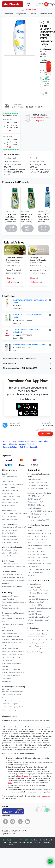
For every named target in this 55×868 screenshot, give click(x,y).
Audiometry (47, 511)
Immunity (36, 542)
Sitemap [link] (22, 842)
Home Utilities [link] (7, 578)
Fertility (41, 533)
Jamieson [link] (21, 556)
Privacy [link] (28, 842)
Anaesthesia (6, 692)
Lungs (35, 533)
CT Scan (35, 496)
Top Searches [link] (7, 605)
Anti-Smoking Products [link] (10, 542)
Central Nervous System (10, 633)
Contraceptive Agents (18, 640)
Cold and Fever (42, 631)
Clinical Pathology (34, 479)
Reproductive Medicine (35, 611)
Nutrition (21, 655)
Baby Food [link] (5, 477)
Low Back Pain (33, 640)
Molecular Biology (43, 488)
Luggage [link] (5, 581)
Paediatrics (44, 590)
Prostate (39, 545)
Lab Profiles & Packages (36, 530)
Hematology (32, 488)
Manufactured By (11, 158)
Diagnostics (21, 14)
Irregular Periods (45, 640)
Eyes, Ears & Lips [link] (8, 500)
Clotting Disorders (42, 557)
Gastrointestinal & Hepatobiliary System (13, 620)
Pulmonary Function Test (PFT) (38, 520)
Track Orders (43, 441)
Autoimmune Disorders (36, 570)
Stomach (49, 570)
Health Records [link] (7, 599)
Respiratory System (9, 631)
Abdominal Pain (46, 649)
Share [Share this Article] (10, 278)
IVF (29, 620)
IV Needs (5, 698)
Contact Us (34, 447)
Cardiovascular (17, 692)
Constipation (32, 637)
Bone (29, 542)
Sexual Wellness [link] (8, 494)
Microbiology (32, 485)
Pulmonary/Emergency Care (12, 707)
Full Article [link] (13, 282)
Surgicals (15, 704)
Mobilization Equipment (10, 701)
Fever (37, 539)
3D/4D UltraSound (34, 499)
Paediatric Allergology (35, 614)
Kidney (47, 533)
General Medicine (34, 587)
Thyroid (36, 536)
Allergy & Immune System (11, 670)
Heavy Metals (32, 563)
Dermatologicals (8, 661)
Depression (31, 634)
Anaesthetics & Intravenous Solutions (12, 665)
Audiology (31, 623)
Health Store (29, 10)
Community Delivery (11, 447)
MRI (29, 496)
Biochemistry (42, 485)
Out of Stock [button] (11, 228)
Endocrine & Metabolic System (12, 652)
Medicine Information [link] (10, 596)
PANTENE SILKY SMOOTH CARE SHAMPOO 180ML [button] (30, 301)
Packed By (34, 158)
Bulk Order (24, 447)
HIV (29, 548)
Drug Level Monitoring (35, 560)
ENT (39, 605)
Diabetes (44, 539)
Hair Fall (40, 643)
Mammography (33, 502)
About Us (6, 441)
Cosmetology (46, 608)
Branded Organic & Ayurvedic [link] (12, 587)
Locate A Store (27, 441)
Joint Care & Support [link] (9, 530)
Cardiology (31, 602)
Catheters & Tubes (13, 695)
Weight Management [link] (9, 519)
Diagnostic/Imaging (9, 710)
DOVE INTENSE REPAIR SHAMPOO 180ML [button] (30, 344)
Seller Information (44, 63)
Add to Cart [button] (50, 67)
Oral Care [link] (5, 487)
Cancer (44, 542)
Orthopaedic (6, 704)
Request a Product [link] (8, 602)
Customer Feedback (26, 444)
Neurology (39, 602)
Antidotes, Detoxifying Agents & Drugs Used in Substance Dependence (13, 676)
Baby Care (14, 477)
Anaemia (31, 539)
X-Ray (41, 496)
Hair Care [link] (13, 487)
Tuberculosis (36, 548)
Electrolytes (31, 575)
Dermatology (32, 605)
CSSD (4, 695)
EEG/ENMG (31, 505)
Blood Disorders (33, 566)
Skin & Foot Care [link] (7, 533)
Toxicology (31, 557)
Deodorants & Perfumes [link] (10, 497)
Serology (45, 482)
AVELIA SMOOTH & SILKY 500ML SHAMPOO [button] (26, 331)
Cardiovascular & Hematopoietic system (13, 626)
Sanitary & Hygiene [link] (16, 485)
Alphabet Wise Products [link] (10, 608)
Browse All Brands (10, 444)
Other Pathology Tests (35, 551)
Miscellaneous (7, 682)
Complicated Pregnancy (40, 620)
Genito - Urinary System (10, 649)
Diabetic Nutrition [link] (8, 567)
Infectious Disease (45, 563)
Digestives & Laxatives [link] (10, 536)
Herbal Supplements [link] (9, 556)
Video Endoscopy (33, 517)
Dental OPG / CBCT (34, 511)
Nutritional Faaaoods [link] (9, 516)
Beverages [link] (6, 584)
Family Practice (33, 590)
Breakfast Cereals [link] (19, 513)
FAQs (14, 441)
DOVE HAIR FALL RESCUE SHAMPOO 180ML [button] (28, 316)
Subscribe (46, 434)
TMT (41, 502)
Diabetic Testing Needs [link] (10, 564)
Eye (3, 658)
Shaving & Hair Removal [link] (10, 503)
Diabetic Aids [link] (20, 567)
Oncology (5, 645)
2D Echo (40, 505)
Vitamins (44, 536)
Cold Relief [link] (22, 527)
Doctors (33, 14)
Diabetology (31, 596)
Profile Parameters (34, 482)
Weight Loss (41, 634)
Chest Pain (31, 631)
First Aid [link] (5, 527)
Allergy (30, 536)
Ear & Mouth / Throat (13, 658)
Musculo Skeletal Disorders (37, 554)
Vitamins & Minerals (9, 655)
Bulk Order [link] (5, 841)
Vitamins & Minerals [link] (9, 553)
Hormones (6, 640)
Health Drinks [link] (7, 513)
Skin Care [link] (5, 485)
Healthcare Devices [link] (9, 539)
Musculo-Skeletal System (11, 636)
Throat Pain (32, 643)
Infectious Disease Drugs (11, 643)
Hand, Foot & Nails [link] (8, 506)
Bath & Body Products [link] (9, 491)
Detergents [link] (18, 575)
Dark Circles (42, 637)
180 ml (43, 78)
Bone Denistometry (34, 508)
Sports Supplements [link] (9, 550)
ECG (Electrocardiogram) (36, 514)
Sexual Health (32, 652)
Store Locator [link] (20, 602)
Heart (48, 530)
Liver (29, 533)
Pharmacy (9, 14)
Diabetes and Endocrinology (37, 599)
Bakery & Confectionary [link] (17, 581)
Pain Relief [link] (13, 527)
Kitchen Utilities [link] (19, 578)
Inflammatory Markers (35, 572)
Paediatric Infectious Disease (38, 617)
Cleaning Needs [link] (8, 575)
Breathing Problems (34, 646)
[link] (13, 4)
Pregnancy (47, 545)
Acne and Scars (33, 649)
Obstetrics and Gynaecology (37, 593)
